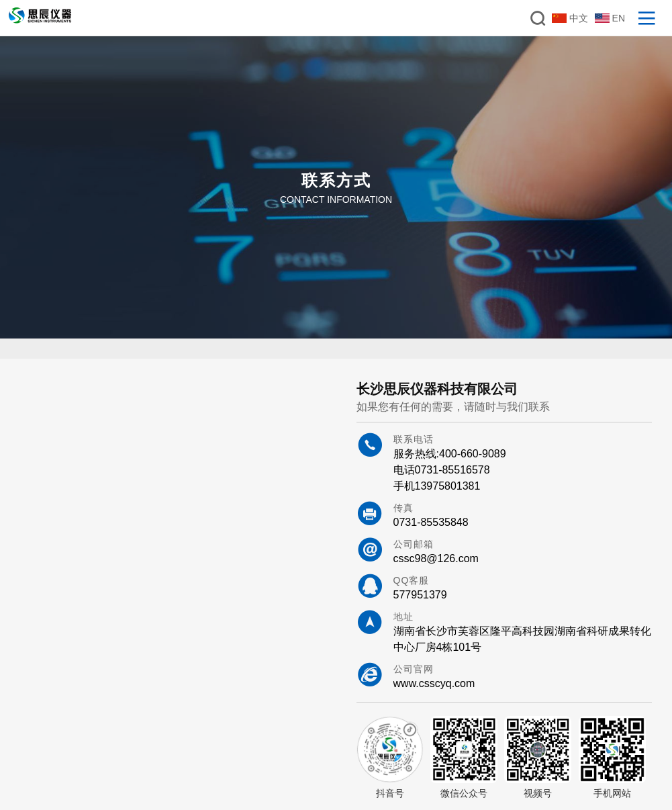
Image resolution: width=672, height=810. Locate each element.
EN (610, 18)
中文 (570, 18)
